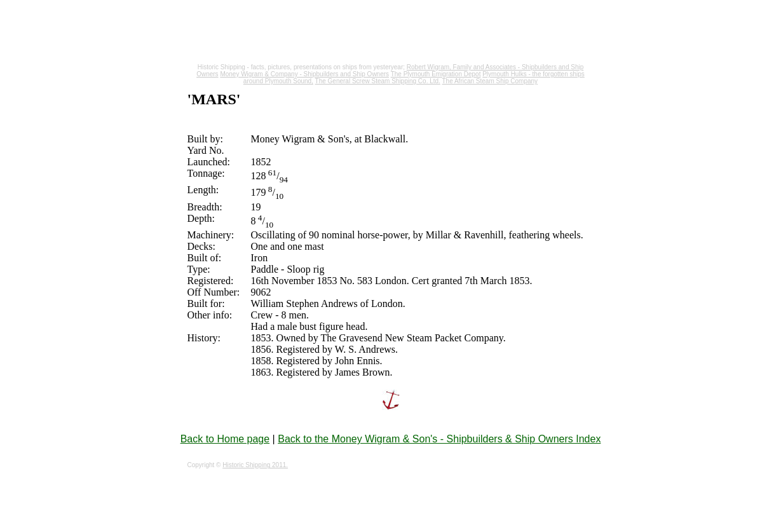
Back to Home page (225, 439)
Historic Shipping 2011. (255, 465)
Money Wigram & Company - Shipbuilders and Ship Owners (304, 74)
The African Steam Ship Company (490, 81)
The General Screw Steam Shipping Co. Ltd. (378, 81)
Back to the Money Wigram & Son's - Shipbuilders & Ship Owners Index (439, 439)
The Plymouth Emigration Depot (436, 74)
